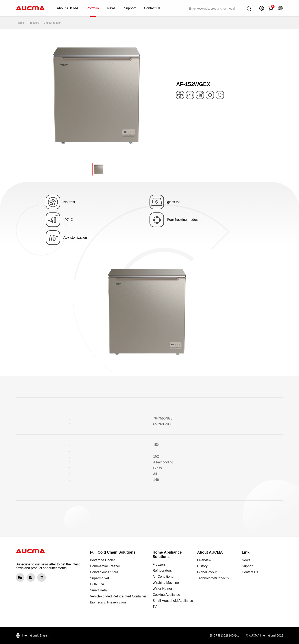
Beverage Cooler (102, 560)
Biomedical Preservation (108, 602)
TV (155, 607)
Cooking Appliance (166, 595)
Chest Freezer (52, 23)
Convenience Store (104, 572)
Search (249, 9)
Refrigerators (162, 571)
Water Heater (162, 589)
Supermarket (99, 578)
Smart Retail (99, 590)
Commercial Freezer (105, 566)
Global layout (207, 572)
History (202, 566)
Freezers (34, 23)
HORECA (97, 584)
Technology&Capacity (213, 578)
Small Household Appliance (173, 601)
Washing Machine (166, 583)
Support (248, 566)
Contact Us (250, 572)
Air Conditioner (164, 577)
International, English (36, 635)
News (246, 560)
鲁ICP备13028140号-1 (224, 635)
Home (20, 23)
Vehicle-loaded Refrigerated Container (118, 596)
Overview (204, 560)
